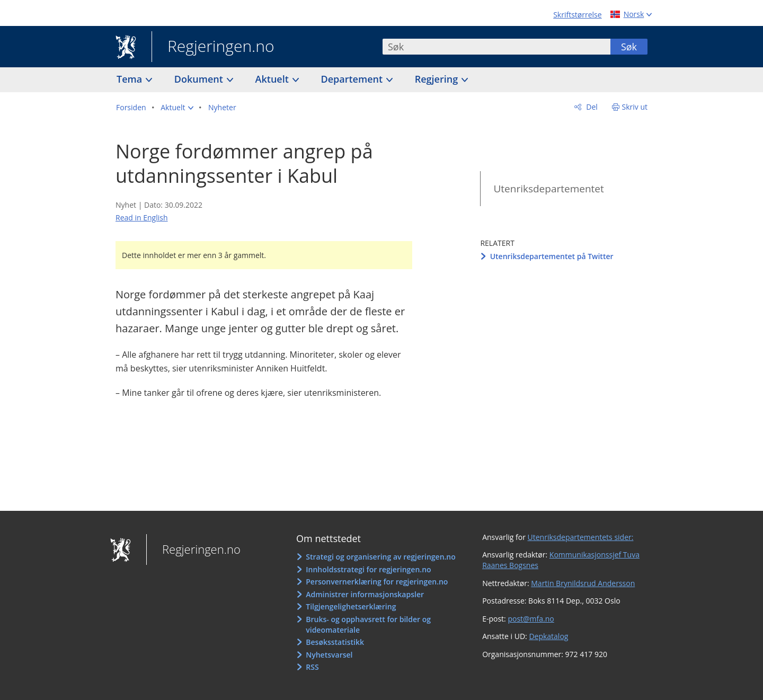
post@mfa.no (531, 619)
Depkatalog (548, 636)
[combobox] (496, 47)
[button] (177, 108)
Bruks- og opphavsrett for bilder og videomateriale (368, 624)
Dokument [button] (200, 79)
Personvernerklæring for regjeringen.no (377, 582)
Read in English (142, 218)
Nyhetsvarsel (329, 655)
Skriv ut (635, 107)
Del (591, 107)
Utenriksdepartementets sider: (581, 537)
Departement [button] (353, 79)
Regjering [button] (438, 79)
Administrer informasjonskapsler (365, 594)
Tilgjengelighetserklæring (351, 606)
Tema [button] (131, 79)
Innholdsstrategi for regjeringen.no (368, 569)
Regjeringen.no (213, 47)
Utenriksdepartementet (548, 189)
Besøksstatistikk (335, 642)
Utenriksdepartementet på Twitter (552, 256)
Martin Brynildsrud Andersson (583, 583)
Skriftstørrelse (577, 15)
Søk (629, 47)
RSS (312, 667)
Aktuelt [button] (273, 79)
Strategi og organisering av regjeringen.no (381, 557)
